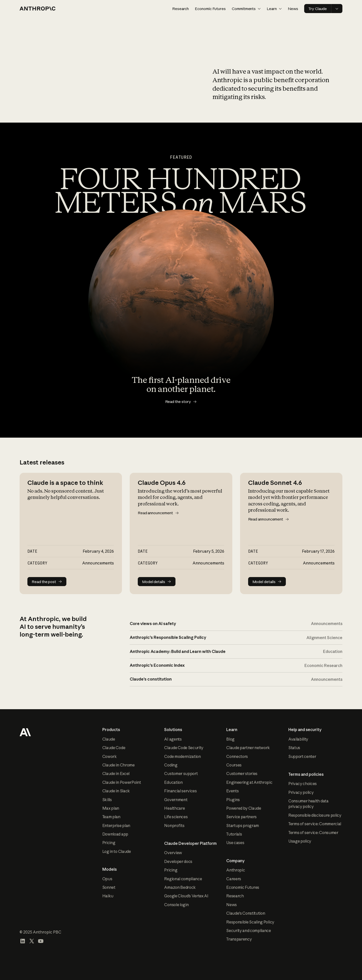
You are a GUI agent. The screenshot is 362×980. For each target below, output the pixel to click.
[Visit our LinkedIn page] (23, 941)
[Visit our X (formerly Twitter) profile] (32, 941)
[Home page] (38, 9)
